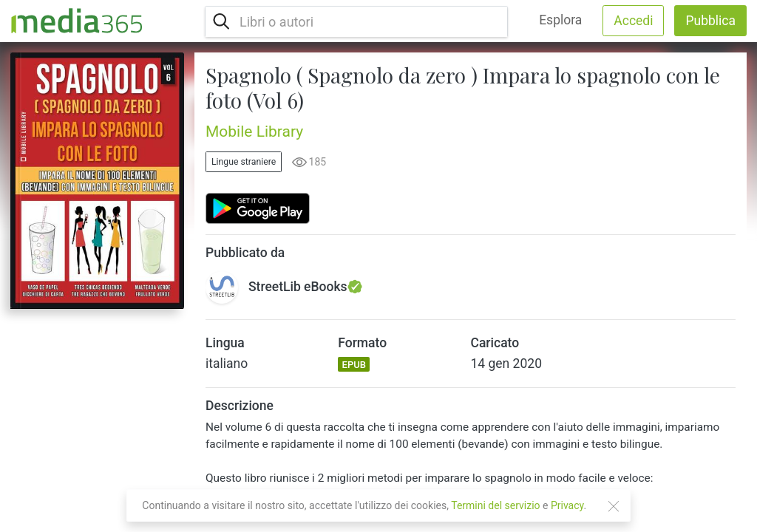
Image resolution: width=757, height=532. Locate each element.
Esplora (560, 20)
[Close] (614, 506)
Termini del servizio (495, 505)
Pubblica (710, 21)
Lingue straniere (244, 162)
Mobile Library (254, 132)
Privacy (567, 505)
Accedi (633, 21)
